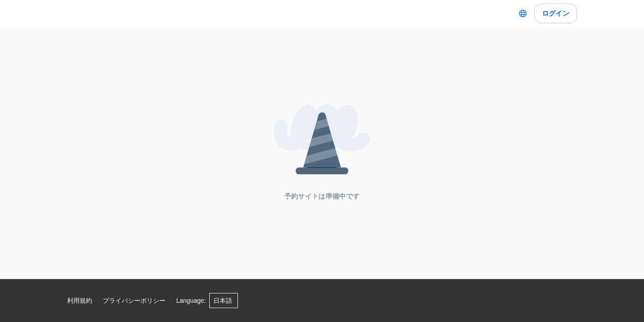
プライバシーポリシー (134, 301)
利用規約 (80, 301)
